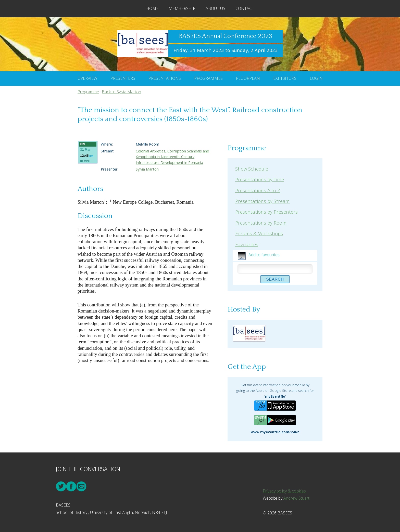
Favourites (247, 244)
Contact (245, 8)
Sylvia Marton (147, 169)
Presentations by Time (260, 179)
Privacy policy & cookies (284, 491)
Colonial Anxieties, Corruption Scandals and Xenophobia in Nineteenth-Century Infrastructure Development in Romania (172, 157)
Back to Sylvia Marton (121, 92)
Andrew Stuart (296, 498)
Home (152, 8)
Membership (182, 8)
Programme (88, 92)
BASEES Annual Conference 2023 (226, 36)
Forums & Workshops (259, 233)
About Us (215, 8)
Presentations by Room (261, 223)
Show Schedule (252, 169)
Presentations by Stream (262, 201)
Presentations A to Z (258, 190)
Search (275, 279)
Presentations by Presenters (266, 212)
